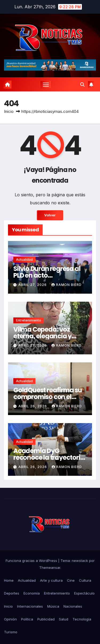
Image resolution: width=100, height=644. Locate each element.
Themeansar (50, 568)
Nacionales (73, 606)
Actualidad (24, 260)
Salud (64, 619)
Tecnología (82, 619)
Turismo (11, 632)
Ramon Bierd (67, 285)
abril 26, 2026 (33, 406)
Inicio (9, 111)
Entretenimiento (29, 320)
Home (9, 580)
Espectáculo (84, 593)
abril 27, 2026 (33, 285)
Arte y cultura (51, 580)
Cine (71, 580)
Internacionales (30, 606)
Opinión (10, 619)
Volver (50, 215)
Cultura (85, 580)
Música (53, 606)
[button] (82, 85)
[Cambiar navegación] (46, 85)
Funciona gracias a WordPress (32, 561)
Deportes (12, 593)
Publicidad (46, 619)
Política (27, 619)
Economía (32, 593)
